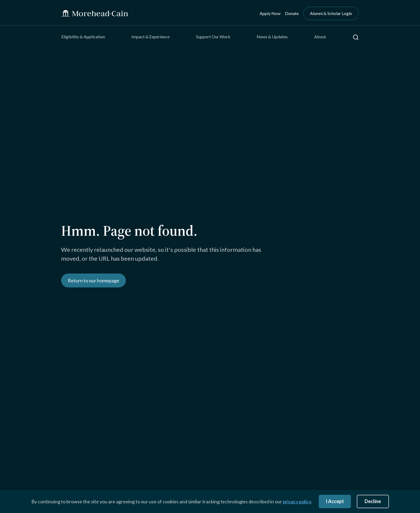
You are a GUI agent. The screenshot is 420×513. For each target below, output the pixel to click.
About (320, 37)
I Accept (335, 501)
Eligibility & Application (83, 37)
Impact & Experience (151, 37)
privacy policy (297, 501)
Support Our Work (213, 37)
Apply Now (270, 13)
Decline (373, 501)
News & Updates (272, 37)
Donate (292, 13)
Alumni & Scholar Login (331, 13)
